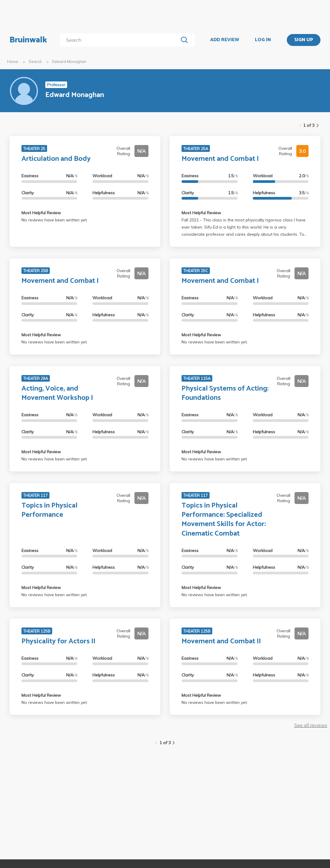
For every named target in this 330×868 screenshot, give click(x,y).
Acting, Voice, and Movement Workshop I (57, 393)
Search (35, 61)
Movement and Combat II (221, 641)
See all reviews (311, 725)
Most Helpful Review (41, 213)
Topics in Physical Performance (49, 510)
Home (13, 61)
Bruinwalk (28, 40)
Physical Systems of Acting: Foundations (225, 393)
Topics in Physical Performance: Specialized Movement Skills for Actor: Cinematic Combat (224, 520)
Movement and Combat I (220, 159)
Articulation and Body (56, 159)
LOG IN (263, 40)
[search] (120, 40)
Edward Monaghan (69, 61)
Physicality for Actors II (58, 641)
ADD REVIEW (225, 40)
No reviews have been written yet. (55, 220)
